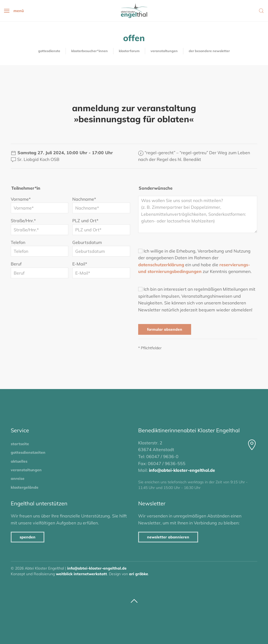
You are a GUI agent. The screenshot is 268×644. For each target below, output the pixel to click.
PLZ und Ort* (85, 221)
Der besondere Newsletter (209, 51)
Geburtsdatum (87, 242)
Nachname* (84, 199)
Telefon (18, 242)
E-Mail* (80, 264)
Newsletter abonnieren (168, 537)
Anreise (18, 478)
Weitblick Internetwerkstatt (81, 574)
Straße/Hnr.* (23, 221)
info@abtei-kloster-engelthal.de (182, 470)
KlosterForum (129, 51)
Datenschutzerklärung (161, 265)
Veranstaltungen (164, 51)
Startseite (20, 444)
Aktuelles (19, 461)
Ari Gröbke (139, 574)
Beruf (16, 264)
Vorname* (21, 199)
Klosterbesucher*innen (90, 51)
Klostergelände (25, 487)
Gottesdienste (49, 51)
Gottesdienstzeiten (28, 452)
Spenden (28, 537)
